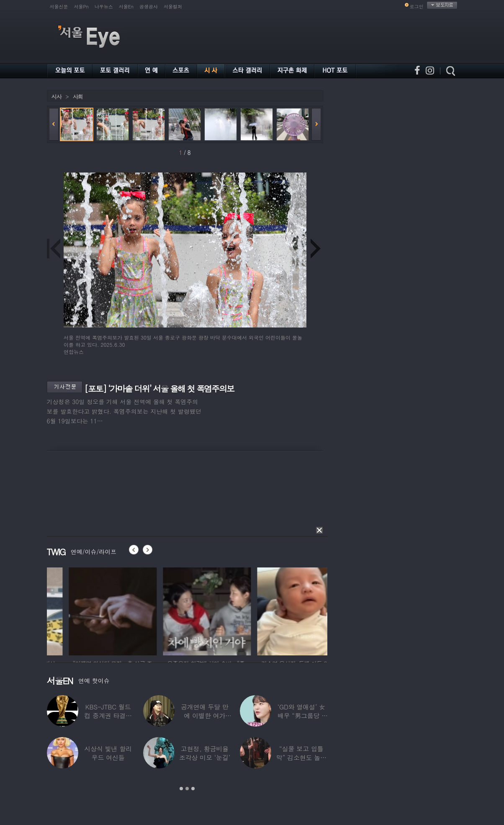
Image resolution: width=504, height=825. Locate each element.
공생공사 (149, 6)
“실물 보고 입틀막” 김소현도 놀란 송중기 (301, 757)
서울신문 (59, 6)
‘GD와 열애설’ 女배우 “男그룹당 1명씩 (301, 715)
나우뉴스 (104, 6)
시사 (57, 97)
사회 (78, 97)
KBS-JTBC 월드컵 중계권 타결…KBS (108, 715)
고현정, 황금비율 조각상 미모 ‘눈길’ (205, 753)
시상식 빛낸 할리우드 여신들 (108, 753)
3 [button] (193, 789)
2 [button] (187, 789)
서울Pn (81, 6)
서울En (126, 6)
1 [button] (181, 789)
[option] (82, 610)
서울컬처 (173, 6)
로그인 (417, 6)
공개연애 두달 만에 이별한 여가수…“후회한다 (205, 715)
